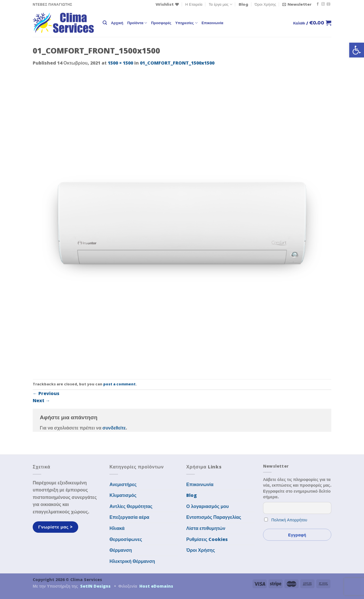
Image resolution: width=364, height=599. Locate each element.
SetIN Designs (95, 586)
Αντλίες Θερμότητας (131, 506)
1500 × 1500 (120, 63)
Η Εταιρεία (194, 4)
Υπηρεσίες (186, 23)
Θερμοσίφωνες (126, 539)
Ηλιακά (117, 528)
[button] (357, 50)
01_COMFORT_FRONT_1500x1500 (177, 63)
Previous (46, 393)
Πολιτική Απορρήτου (289, 520)
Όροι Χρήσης (265, 4)
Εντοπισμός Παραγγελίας (214, 517)
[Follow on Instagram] (323, 4)
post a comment (119, 384)
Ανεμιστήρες (123, 484)
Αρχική (117, 23)
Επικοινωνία (212, 23)
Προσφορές (161, 23)
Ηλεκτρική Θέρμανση (132, 561)
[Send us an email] (328, 4)
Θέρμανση (121, 550)
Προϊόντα (137, 23)
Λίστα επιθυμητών (206, 528)
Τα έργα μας (221, 4)
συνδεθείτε (114, 428)
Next (41, 400)
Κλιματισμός (123, 495)
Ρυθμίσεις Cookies (207, 539)
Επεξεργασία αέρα (129, 517)
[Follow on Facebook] (318, 4)
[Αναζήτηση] (105, 23)
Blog (243, 4)
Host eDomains (156, 586)
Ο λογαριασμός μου (208, 506)
